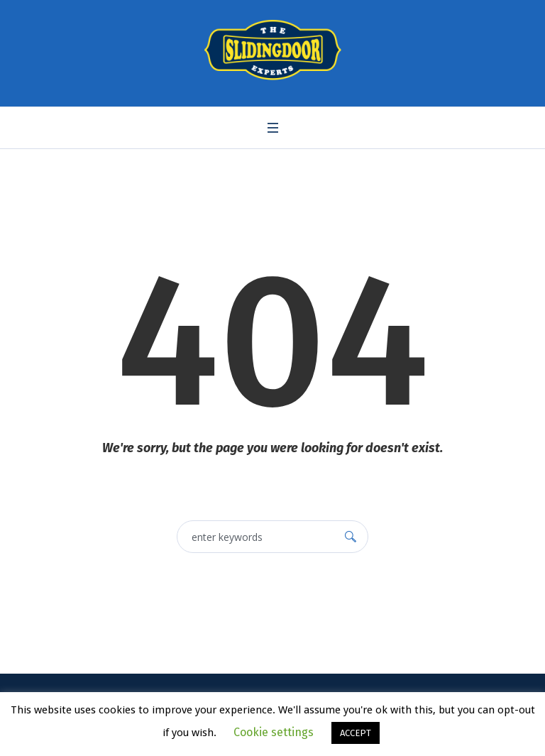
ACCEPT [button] (356, 733)
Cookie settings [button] (274, 732)
